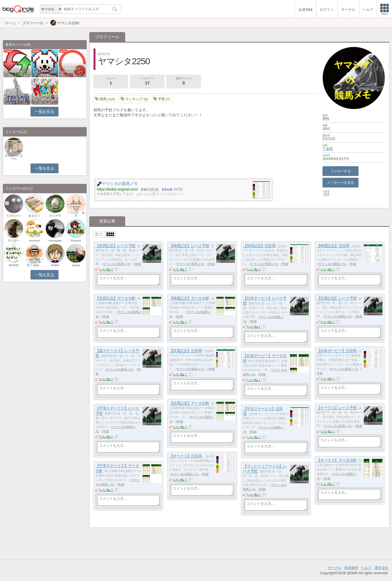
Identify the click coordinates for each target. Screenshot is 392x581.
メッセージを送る (340, 182)
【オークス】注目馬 (186, 456)
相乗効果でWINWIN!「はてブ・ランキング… (72, 72)
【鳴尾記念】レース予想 (189, 246)
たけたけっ (14, 215)
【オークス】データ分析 (337, 460)
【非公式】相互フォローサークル (17, 101)
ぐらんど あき (76, 214)
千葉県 (328, 149)
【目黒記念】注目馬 (186, 351)
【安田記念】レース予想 (115, 246)
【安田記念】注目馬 (259, 246)
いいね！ (107, 269)
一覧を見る (44, 112)
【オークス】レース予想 (337, 408)
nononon (34, 240)
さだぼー (14, 240)
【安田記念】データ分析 (115, 298)
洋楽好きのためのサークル (45, 101)
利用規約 (351, 568)
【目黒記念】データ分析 (189, 403)
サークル (334, 568)
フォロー (111, 81)
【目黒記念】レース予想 (337, 298)
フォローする (341, 171)
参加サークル (184, 81)
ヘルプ (366, 568)
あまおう (34, 215)
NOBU (55, 265)
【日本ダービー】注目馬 (337, 351)
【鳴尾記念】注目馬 (333, 246)
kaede (76, 265)
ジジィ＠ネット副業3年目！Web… (34, 262)
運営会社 (381, 568)
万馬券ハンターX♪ (14, 157)
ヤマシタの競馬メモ (116, 264)
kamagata (55, 240)
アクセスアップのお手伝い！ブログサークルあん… (45, 72)
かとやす (55, 215)
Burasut (76, 240)
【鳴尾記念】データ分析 (189, 298)
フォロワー (147, 81)
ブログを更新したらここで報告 (17, 73)
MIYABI (14, 265)
